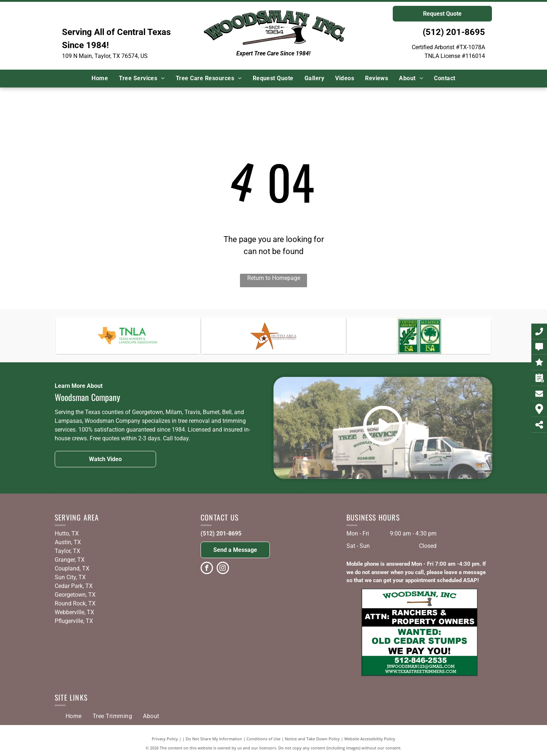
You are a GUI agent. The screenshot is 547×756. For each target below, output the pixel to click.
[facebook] (207, 569)
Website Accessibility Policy (370, 739)
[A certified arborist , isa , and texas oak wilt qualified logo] (419, 336)
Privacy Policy (165, 739)
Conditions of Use (263, 739)
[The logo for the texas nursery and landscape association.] (128, 336)
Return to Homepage (274, 278)
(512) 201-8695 (454, 32)
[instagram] (223, 569)
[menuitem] (100, 78)
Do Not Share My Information (214, 739)
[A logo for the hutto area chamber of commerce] (273, 336)
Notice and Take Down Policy (312, 739)
